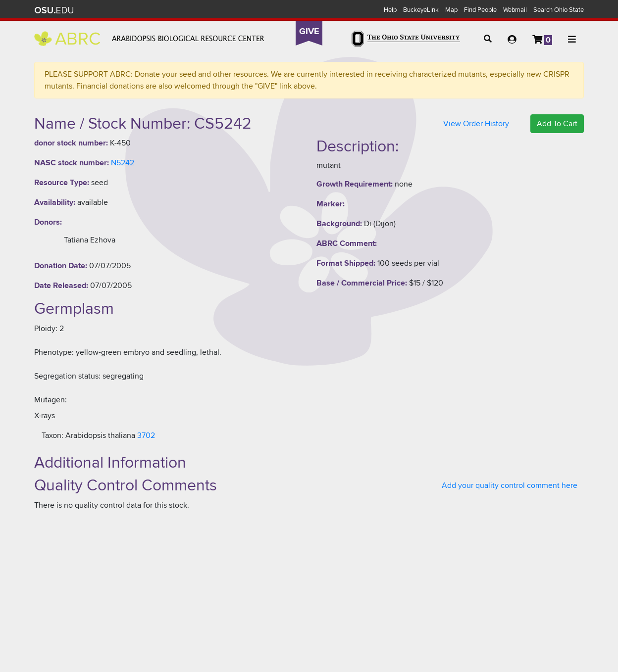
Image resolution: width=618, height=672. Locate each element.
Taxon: (52, 435)
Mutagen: (51, 400)
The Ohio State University (54, 10)
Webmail (515, 10)
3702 (146, 435)
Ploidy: (46, 329)
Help (390, 10)
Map (451, 10)
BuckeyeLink (421, 10)
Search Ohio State (559, 10)
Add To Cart (557, 124)
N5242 (123, 163)
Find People (480, 10)
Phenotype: (54, 352)
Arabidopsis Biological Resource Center (149, 39)
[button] (488, 39)
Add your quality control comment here (510, 485)
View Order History (476, 124)
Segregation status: (67, 376)
